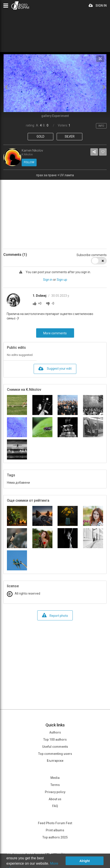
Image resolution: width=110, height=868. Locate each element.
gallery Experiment (55, 116)
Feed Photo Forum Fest (55, 823)
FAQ (55, 806)
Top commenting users (55, 754)
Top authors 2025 (55, 837)
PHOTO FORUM (20, 5)
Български (55, 761)
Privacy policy (55, 792)
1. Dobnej (40, 296)
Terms (55, 785)
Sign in (48, 280)
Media (55, 778)
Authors (55, 732)
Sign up (62, 280)
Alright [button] (85, 861)
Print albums (55, 830)
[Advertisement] (55, 211)
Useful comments (55, 747)
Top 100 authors (55, 740)
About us (55, 799)
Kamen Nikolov (32, 150)
